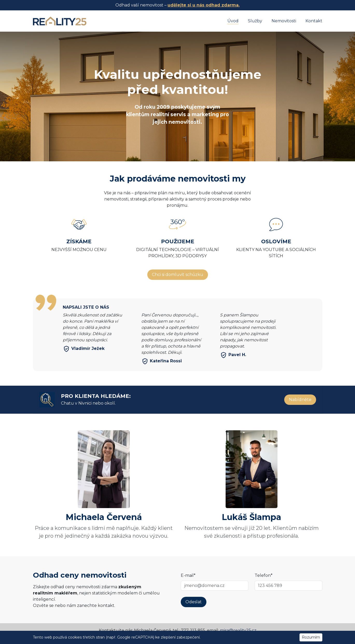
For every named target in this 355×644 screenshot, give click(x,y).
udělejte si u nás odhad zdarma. (204, 5)
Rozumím (311, 637)
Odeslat (194, 602)
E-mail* (188, 575)
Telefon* (264, 575)
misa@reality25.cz (238, 630)
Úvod (233, 21)
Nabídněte (300, 400)
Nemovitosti (284, 21)
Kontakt (314, 21)
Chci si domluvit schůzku (178, 275)
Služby (255, 21)
